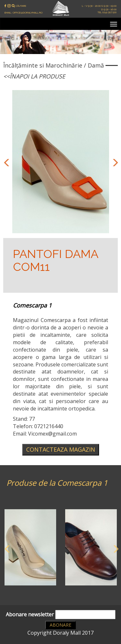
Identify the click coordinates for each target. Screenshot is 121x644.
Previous (6, 162)
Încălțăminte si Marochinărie (43, 65)
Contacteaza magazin (61, 449)
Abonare (60, 625)
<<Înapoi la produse (34, 76)
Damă (96, 65)
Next (114, 162)
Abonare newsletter (61, 615)
